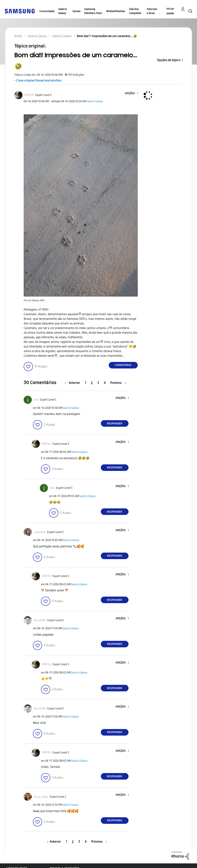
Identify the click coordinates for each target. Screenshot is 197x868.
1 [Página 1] (86, 383)
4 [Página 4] (105, 383)
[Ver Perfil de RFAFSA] (29, 95)
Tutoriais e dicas (152, 11)
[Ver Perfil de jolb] (36, 400)
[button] (131, 94)
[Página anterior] (73, 383)
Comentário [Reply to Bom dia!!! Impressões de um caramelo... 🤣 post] (123, 365)
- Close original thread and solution (38, 80)
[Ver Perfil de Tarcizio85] (40, 620)
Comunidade (47, 11)
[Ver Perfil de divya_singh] (41, 797)
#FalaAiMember (116, 11)
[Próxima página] (118, 383)
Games (76, 11)
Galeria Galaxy (63, 11)
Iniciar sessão (170, 11)
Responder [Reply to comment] (115, 424)
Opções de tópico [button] (169, 60)
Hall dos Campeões (135, 11)
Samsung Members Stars (93, 11)
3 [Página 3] (98, 383)
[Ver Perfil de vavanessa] (40, 532)
